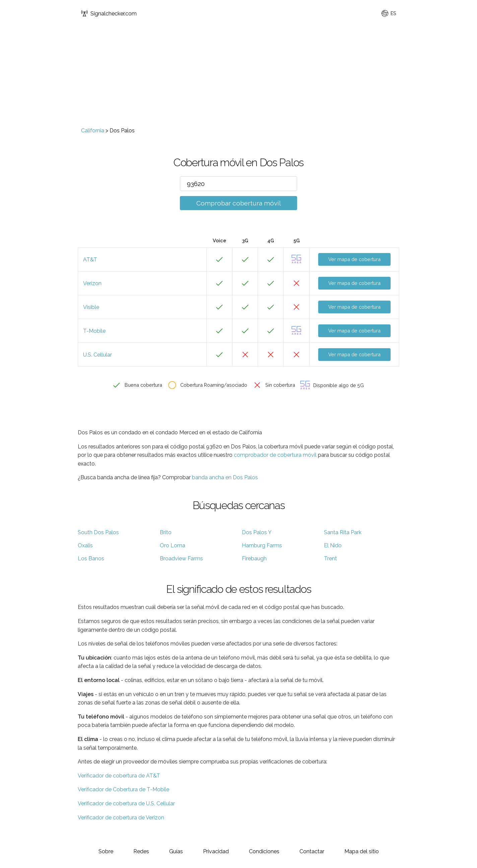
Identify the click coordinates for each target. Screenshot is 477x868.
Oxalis (85, 545)
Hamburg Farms (262, 545)
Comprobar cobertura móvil (239, 203)
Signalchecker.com (109, 13)
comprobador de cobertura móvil (275, 455)
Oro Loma (173, 545)
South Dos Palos (98, 532)
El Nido (333, 545)
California (93, 131)
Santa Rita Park (343, 532)
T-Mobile (94, 331)
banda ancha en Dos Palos (225, 477)
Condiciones (264, 851)
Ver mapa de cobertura (354, 259)
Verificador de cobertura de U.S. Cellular (126, 803)
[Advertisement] (238, 77)
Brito (166, 532)
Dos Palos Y (257, 532)
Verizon (92, 283)
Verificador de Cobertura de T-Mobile (123, 789)
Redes (141, 851)
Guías (176, 851)
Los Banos (91, 559)
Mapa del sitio (362, 851)
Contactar (312, 851)
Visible (91, 307)
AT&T (90, 260)
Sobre (106, 851)
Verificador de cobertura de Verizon (121, 818)
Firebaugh (254, 559)
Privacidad (216, 851)
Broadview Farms (181, 559)
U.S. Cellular (97, 355)
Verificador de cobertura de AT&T (119, 776)
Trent (330, 559)
